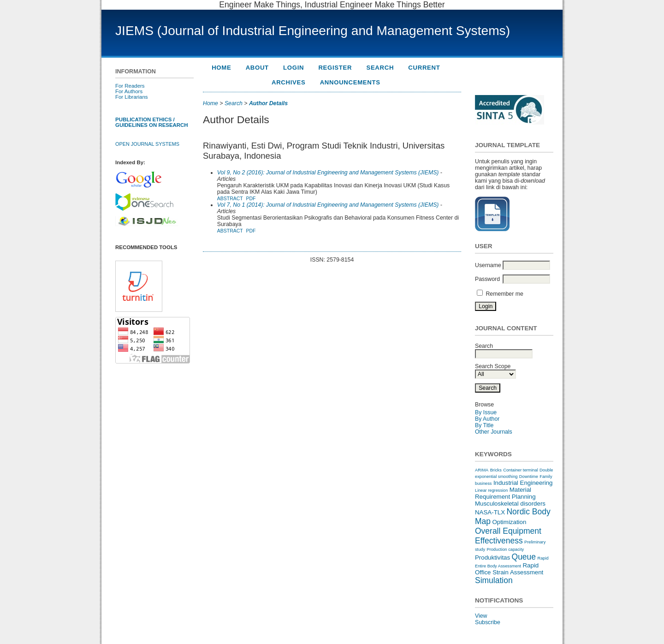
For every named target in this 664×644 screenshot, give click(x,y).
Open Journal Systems (147, 144)
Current (424, 68)
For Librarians (132, 97)
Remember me (504, 294)
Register (335, 68)
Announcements (350, 82)
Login (293, 68)
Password (487, 279)
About (257, 68)
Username (488, 265)
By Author (487, 419)
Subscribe (488, 622)
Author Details (268, 103)
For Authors (129, 91)
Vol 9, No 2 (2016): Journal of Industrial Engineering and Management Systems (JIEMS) (328, 173)
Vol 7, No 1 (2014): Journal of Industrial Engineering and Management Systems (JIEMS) (328, 205)
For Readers (130, 86)
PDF (251, 199)
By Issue (486, 412)
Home (221, 68)
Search (380, 68)
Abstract (230, 199)
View (481, 616)
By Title (484, 425)
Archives (288, 82)
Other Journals (494, 432)
